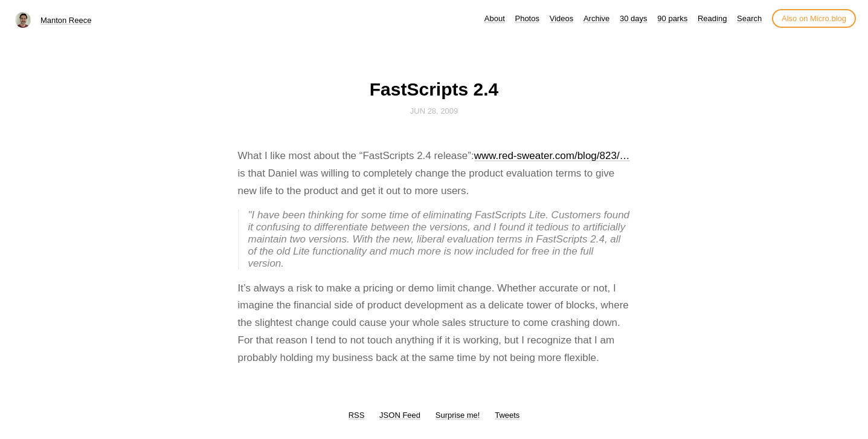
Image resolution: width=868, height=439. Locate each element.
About (495, 18)
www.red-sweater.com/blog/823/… (552, 156)
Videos (562, 18)
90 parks (672, 18)
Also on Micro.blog (814, 18)
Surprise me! (458, 415)
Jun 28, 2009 (434, 111)
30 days (634, 18)
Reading (712, 18)
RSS (357, 415)
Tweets (507, 415)
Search (749, 18)
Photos (527, 18)
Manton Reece (66, 20)
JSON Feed (400, 415)
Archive (596, 18)
